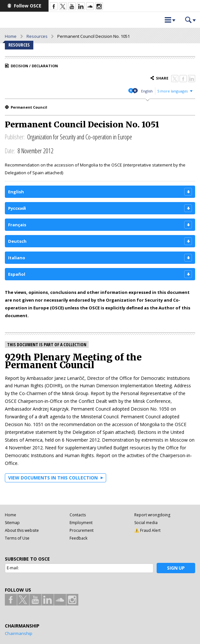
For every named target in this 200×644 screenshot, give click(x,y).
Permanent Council (29, 107)
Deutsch (17, 241)
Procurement (82, 530)
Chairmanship (19, 633)
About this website (22, 530)
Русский (17, 208)
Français (17, 225)
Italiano (17, 258)
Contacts (78, 515)
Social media (146, 523)
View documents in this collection (53, 478)
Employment (81, 523)
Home (11, 36)
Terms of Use (17, 538)
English (147, 91)
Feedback (78, 538)
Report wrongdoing (152, 515)
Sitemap (12, 523)
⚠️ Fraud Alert (147, 530)
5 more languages (172, 91)
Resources (37, 36)
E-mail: (13, 568)
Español (17, 274)
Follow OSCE (28, 6)
